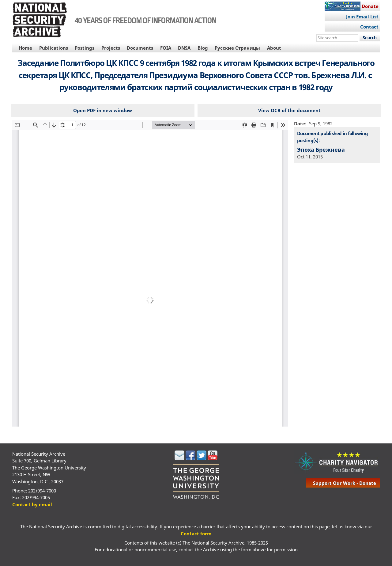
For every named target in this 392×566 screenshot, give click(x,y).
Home (25, 48)
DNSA (184, 48)
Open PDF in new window (103, 110)
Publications (54, 48)
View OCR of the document (289, 110)
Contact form (196, 534)
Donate (370, 6)
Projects (111, 48)
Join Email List (362, 17)
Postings (85, 48)
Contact (369, 27)
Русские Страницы (237, 48)
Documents (140, 48)
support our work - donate (345, 483)
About (274, 48)
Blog (203, 48)
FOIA (166, 48)
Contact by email (32, 504)
